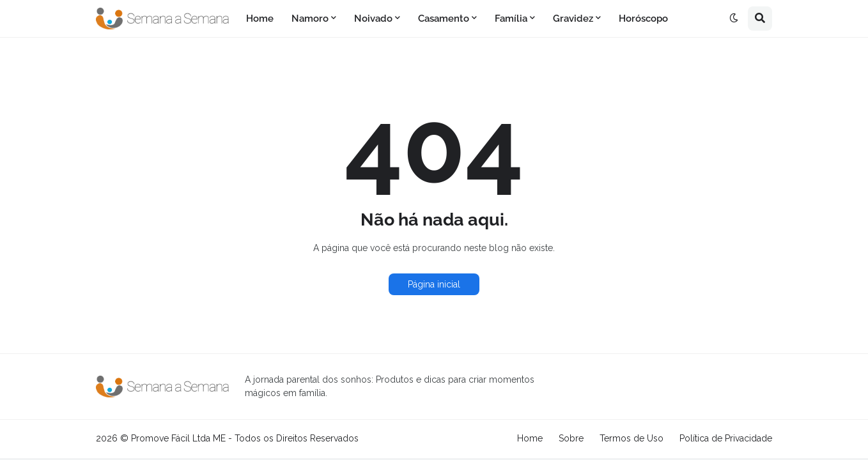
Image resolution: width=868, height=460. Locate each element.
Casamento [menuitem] (444, 19)
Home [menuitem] (260, 19)
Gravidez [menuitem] (573, 19)
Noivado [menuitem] (373, 19)
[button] (734, 19)
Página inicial (434, 284)
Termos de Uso (632, 438)
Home (530, 438)
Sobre (571, 438)
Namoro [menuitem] (310, 19)
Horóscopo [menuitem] (643, 19)
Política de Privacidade (726, 438)
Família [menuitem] (511, 19)
